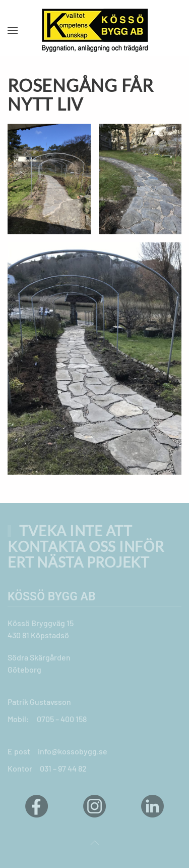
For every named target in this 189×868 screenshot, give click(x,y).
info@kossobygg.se (73, 751)
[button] (13, 30)
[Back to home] (95, 30)
